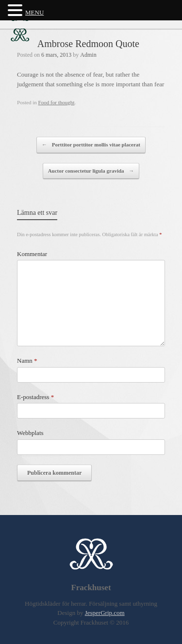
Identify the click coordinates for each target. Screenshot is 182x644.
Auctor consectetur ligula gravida (91, 171)
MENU (34, 12)
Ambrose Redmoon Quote (88, 44)
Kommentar (32, 254)
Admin (88, 55)
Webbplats (30, 433)
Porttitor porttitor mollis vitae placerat (91, 145)
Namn (27, 361)
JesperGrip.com (105, 613)
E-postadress (35, 397)
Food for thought (57, 102)
